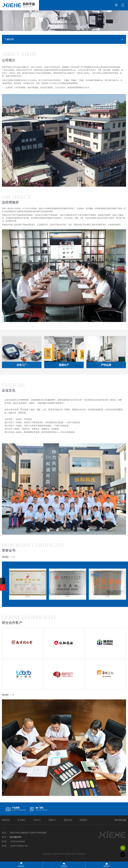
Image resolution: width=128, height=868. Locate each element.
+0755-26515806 (17, 841)
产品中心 (37, 820)
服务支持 (68, 820)
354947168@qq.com (19, 846)
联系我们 (84, 820)
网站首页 (6, 820)
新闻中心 (53, 820)
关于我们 (21, 820)
